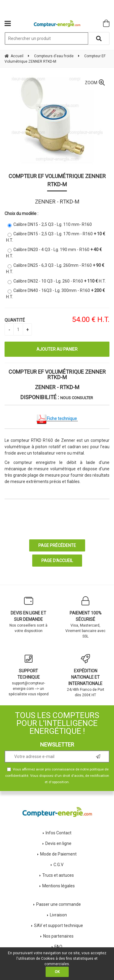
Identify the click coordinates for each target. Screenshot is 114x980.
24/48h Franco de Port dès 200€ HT (86, 676)
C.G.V (59, 865)
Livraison (58, 915)
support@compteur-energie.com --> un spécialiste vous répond (29, 675)
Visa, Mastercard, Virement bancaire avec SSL (86, 617)
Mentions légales (59, 886)
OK (57, 972)
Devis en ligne (58, 843)
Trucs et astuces (59, 875)
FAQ (58, 947)
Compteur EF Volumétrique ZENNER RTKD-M (57, 180)
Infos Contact (59, 833)
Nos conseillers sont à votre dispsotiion (29, 615)
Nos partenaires (58, 936)
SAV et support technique (59, 925)
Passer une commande (59, 904)
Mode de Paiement (58, 854)
